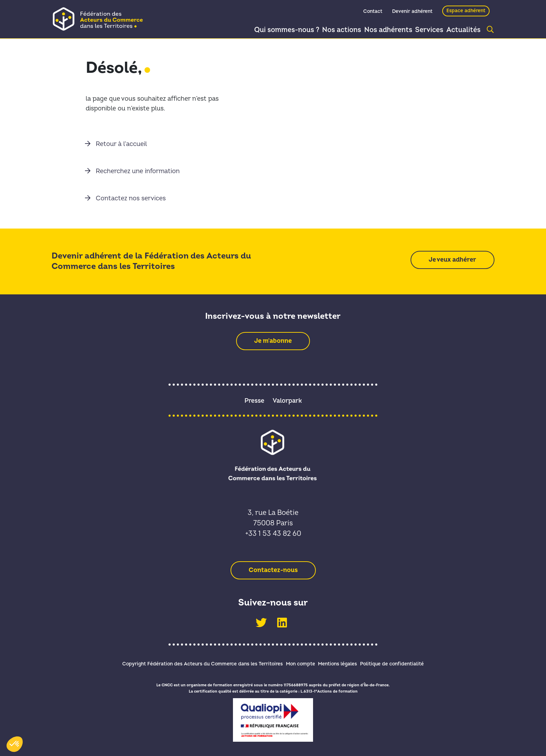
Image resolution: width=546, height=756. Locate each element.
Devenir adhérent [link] (412, 13)
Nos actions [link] (330, 30)
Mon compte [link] (297, 663)
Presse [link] (254, 401)
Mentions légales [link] (341, 663)
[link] (100, 19)
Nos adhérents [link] (379, 30)
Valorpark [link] (287, 401)
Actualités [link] (462, 30)
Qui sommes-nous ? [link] (272, 30)
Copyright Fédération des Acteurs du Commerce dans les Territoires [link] (192, 663)
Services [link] (423, 30)
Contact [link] (373, 13)
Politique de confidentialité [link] (402, 663)
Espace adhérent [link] (466, 12)
